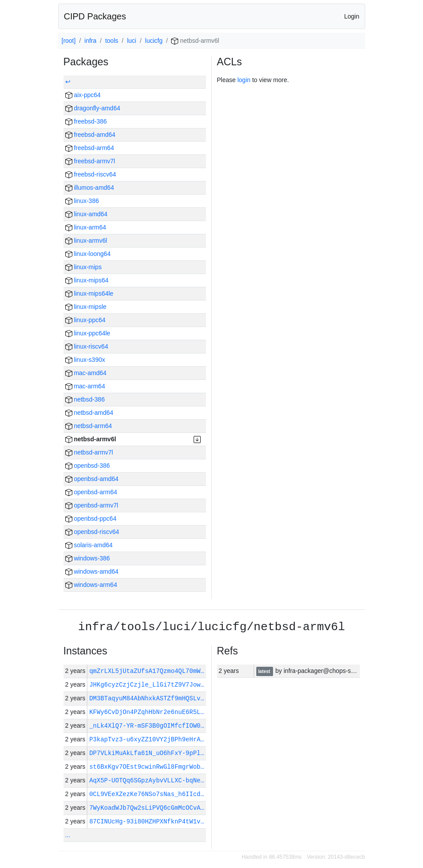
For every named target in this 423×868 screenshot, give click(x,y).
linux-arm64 (86, 227)
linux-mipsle (86, 307)
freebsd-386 (86, 121)
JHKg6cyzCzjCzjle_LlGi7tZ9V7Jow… (146, 685)
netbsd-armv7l (89, 452)
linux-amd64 (86, 214)
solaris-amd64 (89, 545)
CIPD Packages (95, 16)
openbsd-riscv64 (92, 532)
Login (352, 16)
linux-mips (84, 267)
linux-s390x (85, 360)
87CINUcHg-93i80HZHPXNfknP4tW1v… (146, 821)
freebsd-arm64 (90, 148)
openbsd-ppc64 (91, 519)
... (68, 835)
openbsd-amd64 (92, 479)
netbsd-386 (85, 399)
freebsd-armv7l (90, 161)
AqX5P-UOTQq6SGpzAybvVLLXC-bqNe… (146, 780)
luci (132, 41)
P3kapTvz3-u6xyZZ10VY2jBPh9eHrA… (146, 739)
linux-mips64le (89, 293)
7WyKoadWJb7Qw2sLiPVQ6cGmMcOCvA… (146, 808)
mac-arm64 (85, 386)
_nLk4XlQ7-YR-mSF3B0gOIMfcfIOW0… (146, 726)
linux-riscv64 (87, 346)
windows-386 (88, 558)
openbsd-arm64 (91, 492)
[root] (69, 41)
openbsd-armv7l (92, 505)
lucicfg (154, 41)
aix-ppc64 (83, 95)
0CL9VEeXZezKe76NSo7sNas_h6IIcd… (146, 794)
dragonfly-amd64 (93, 108)
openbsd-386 (88, 466)
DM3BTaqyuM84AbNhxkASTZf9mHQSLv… (146, 698)
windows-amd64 (92, 571)
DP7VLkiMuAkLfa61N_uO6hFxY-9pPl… (146, 753)
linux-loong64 (88, 254)
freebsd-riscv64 (91, 174)
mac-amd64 (86, 373)
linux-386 (82, 201)
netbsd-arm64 (89, 426)
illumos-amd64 (90, 188)
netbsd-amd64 (89, 413)
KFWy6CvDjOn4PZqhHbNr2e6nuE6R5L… (146, 712)
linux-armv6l (86, 240)
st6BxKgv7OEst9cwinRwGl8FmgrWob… (146, 767)
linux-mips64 (87, 280)
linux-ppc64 (86, 320)
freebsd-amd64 (90, 135)
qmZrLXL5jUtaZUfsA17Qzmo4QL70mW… (148, 671)
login (244, 80)
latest (265, 671)
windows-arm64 (91, 585)
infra (90, 41)
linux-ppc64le (88, 333)
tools (112, 41)
